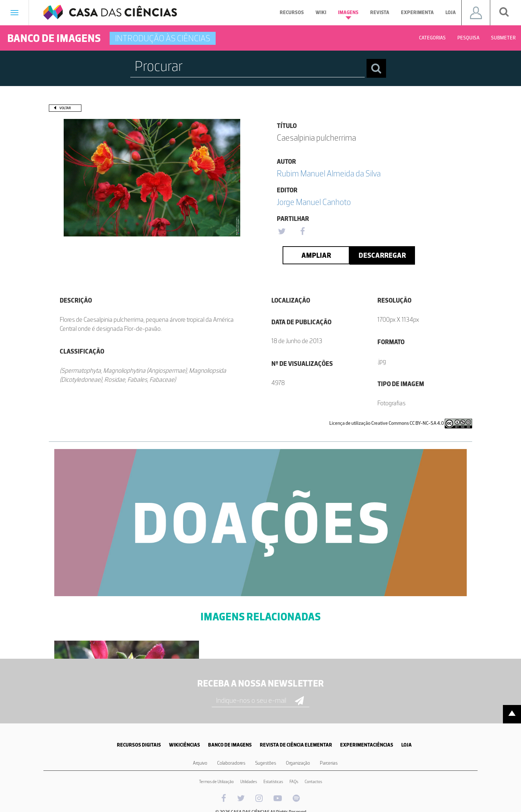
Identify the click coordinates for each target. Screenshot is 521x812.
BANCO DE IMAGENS (230, 745)
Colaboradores (231, 763)
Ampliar (316, 255)
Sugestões (266, 763)
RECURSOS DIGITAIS (139, 745)
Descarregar (382, 255)
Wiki (321, 12)
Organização (298, 763)
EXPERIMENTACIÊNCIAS (367, 745)
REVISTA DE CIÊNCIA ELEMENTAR (296, 745)
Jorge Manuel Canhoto (314, 202)
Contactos (313, 782)
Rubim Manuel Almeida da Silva (329, 173)
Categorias (432, 38)
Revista (380, 12)
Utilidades (249, 782)
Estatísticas (273, 782)
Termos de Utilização (216, 782)
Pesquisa (468, 38)
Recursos (292, 12)
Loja (451, 12)
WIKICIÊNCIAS (185, 745)
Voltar (65, 108)
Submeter (503, 38)
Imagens (348, 14)
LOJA (406, 745)
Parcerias (329, 763)
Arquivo (200, 763)
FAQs (294, 782)
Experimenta (417, 12)
